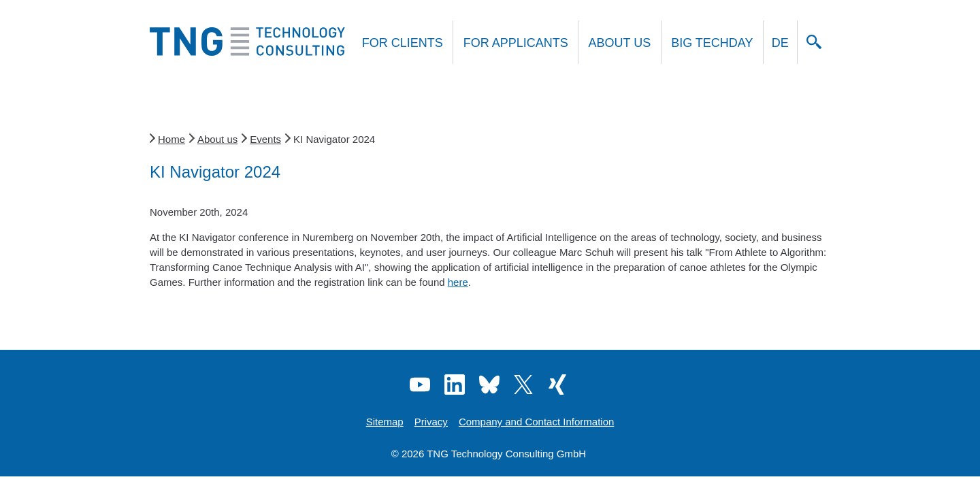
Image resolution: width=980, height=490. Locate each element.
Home (171, 139)
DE (780, 43)
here (458, 282)
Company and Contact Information (536, 422)
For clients (403, 43)
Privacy (431, 422)
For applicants (516, 43)
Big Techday (712, 43)
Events (265, 139)
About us (620, 43)
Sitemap (385, 422)
